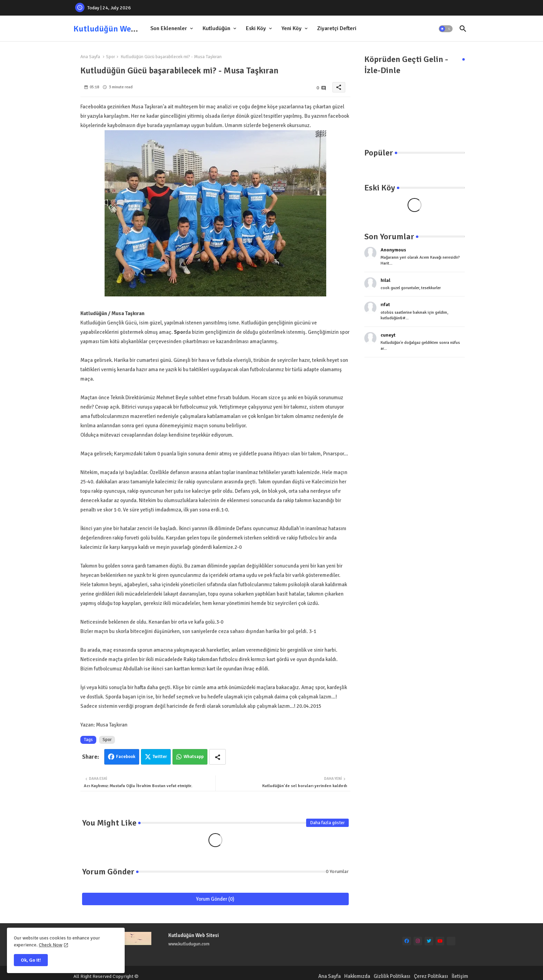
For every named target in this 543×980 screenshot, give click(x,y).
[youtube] (440, 941)
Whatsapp (194, 757)
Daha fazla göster (327, 823)
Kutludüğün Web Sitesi (116, 29)
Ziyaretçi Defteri (337, 28)
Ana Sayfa (90, 57)
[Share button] (217, 757)
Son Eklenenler (169, 28)
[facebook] (407, 941)
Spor (110, 57)
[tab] (172, 29)
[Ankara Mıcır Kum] (451, 941)
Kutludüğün (216, 28)
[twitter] (429, 941)
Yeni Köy (292, 28)
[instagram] (418, 941)
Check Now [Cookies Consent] (51, 945)
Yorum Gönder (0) (215, 899)
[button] (446, 29)
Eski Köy (256, 28)
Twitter (160, 757)
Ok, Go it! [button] (31, 960)
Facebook (126, 757)
